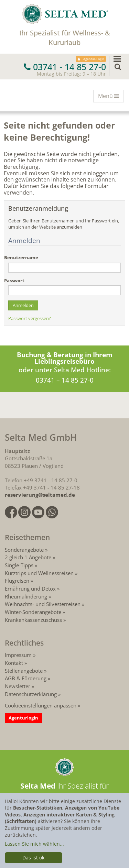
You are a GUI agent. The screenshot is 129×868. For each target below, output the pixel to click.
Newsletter (18, 686)
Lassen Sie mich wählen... (34, 844)
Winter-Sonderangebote (33, 612)
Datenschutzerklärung (31, 694)
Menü (111, 97)
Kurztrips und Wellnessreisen (39, 573)
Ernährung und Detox (30, 589)
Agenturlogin (23, 718)
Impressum (18, 655)
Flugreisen (17, 581)
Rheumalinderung (27, 596)
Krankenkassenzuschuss (34, 620)
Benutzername (21, 258)
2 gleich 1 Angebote (28, 557)
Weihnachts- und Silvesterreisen (43, 604)
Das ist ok (33, 858)
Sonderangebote (24, 550)
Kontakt (14, 663)
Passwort (14, 281)
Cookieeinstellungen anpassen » (42, 705)
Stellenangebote (24, 671)
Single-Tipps (19, 565)
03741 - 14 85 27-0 (65, 67)
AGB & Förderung (26, 678)
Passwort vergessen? (30, 318)
